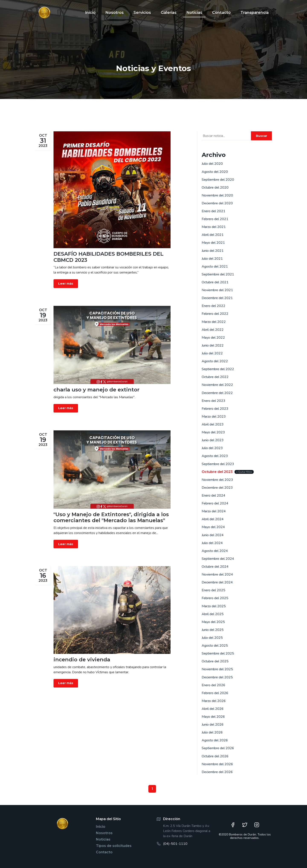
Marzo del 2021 (214, 227)
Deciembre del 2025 (217, 677)
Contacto (104, 852)
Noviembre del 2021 (217, 290)
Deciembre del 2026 (217, 772)
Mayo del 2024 (213, 527)
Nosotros (104, 833)
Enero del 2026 (214, 685)
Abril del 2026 (213, 709)
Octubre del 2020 (215, 188)
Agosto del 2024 (215, 551)
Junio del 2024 (213, 535)
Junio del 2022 (213, 345)
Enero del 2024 (214, 496)
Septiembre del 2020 (218, 180)
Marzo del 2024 (214, 511)
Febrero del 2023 (215, 409)
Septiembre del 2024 (218, 559)
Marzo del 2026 (214, 701)
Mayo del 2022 (213, 338)
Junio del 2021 (213, 251)
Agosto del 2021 (215, 266)
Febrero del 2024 (215, 503)
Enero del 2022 (214, 306)
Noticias (103, 839)
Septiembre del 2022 (218, 369)
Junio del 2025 (213, 630)
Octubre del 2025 (215, 661)
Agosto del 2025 (215, 646)
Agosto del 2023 (215, 456)
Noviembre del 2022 (217, 385)
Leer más (66, 284)
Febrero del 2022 (215, 314)
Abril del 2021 (213, 235)
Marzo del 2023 (214, 417)
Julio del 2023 (212, 448)
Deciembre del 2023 (217, 488)
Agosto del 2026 (215, 740)
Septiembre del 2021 (218, 274)
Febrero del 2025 (215, 598)
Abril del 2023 (213, 424)
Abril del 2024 (213, 519)
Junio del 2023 (213, 440)
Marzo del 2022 (214, 322)
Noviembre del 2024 (217, 574)
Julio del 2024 (212, 543)
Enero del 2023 (214, 401)
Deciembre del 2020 (217, 203)
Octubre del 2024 (215, 567)
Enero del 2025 (214, 590)
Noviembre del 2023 (217, 480)
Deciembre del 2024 (217, 582)
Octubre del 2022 (215, 377)
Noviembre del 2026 (217, 764)
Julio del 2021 (212, 259)
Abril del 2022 (213, 330)
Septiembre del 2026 (218, 748)
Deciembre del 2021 (217, 298)
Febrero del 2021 (215, 219)
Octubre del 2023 (217, 472)
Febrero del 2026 (215, 693)
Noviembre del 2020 (217, 195)
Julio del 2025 (212, 638)
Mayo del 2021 (213, 243)
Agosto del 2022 (215, 361)
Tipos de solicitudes (114, 846)
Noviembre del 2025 (217, 669)
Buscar (261, 136)
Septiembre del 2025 (218, 653)
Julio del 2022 (212, 353)
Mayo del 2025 (213, 622)
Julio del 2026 (212, 732)
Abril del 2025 (213, 614)
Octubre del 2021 (215, 282)
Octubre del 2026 (215, 756)
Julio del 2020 (212, 164)
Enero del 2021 (214, 211)
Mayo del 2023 (213, 432)
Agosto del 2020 (215, 172)
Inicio (101, 827)
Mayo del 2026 (213, 717)
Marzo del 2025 (214, 606)
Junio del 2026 (213, 725)
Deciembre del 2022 (217, 393)
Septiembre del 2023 (218, 464)
